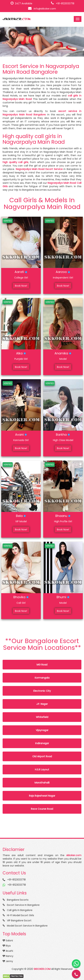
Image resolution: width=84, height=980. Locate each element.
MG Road (42, 665)
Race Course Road (42, 809)
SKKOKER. (17, 19)
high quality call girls (15, 162)
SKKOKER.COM (42, 969)
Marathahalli (42, 783)
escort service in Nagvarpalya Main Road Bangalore (42, 113)
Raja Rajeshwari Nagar (42, 796)
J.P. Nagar (42, 704)
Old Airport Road (42, 756)
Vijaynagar (42, 730)
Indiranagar (42, 743)
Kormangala (42, 678)
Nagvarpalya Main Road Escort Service (39, 169)
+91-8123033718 (63, 3)
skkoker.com (74, 855)
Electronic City (42, 691)
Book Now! (21, 286)
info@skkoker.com (42, 9)
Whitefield (42, 717)
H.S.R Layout (42, 770)
